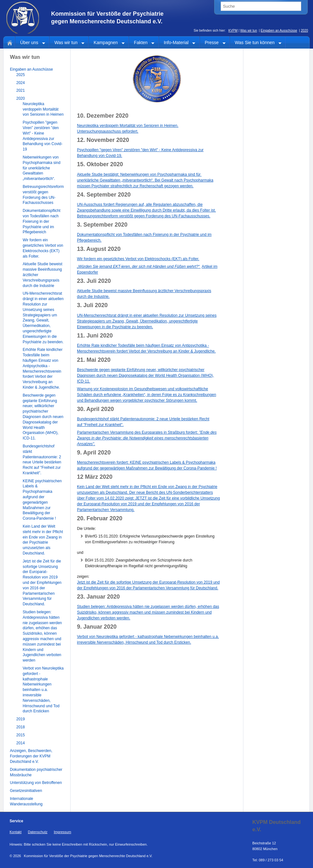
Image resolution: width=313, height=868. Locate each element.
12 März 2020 (95, 477)
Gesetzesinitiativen (26, 791)
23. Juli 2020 (94, 281)
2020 (305, 31)
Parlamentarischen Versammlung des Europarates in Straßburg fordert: (147, 438)
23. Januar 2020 (98, 597)
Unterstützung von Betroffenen (36, 783)
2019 (21, 719)
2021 (21, 90)
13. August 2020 (99, 249)
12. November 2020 (103, 140)
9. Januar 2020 (97, 627)
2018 (21, 727)
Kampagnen (107, 43)
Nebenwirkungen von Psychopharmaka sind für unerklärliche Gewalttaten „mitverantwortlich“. (42, 168)
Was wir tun (249, 31)
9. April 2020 (94, 453)
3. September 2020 (102, 225)
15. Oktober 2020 (100, 164)
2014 (21, 743)
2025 (21, 75)
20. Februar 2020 (100, 518)
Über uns (30, 43)
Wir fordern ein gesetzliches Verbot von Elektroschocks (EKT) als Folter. (138, 259)
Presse (213, 43)
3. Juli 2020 (92, 305)
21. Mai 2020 (94, 360)
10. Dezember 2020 (103, 116)
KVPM (233, 31)
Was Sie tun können (256, 43)
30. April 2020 (95, 409)
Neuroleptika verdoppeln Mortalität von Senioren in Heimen (43, 109)
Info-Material (177, 43)
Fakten (142, 43)
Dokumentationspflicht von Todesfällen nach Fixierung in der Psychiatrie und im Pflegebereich (42, 221)
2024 (21, 83)
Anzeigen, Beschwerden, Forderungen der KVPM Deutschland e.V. (31, 756)
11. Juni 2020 (95, 336)
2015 (21, 735)
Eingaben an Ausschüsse (279, 31)
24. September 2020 (104, 195)
